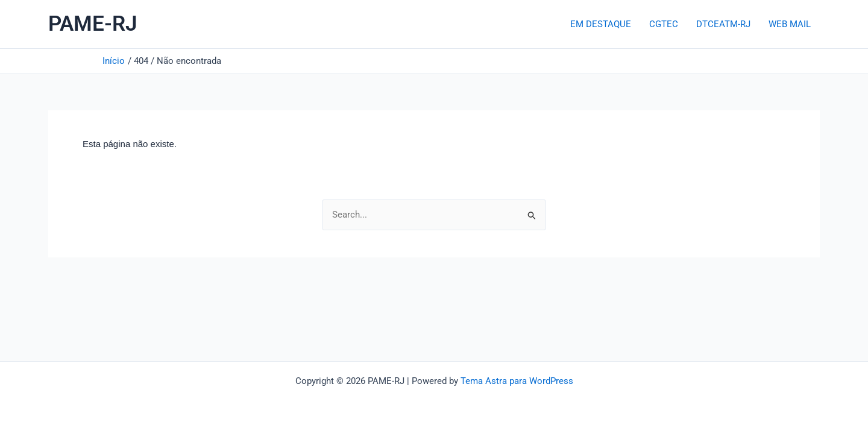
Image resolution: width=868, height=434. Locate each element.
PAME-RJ (93, 24)
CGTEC (664, 24)
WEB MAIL (790, 24)
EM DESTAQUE (601, 24)
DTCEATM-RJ (723, 24)
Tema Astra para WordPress (517, 381)
